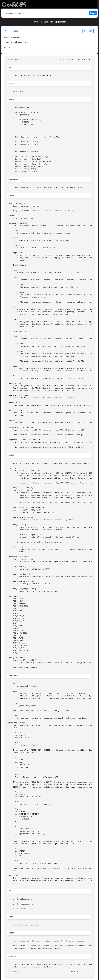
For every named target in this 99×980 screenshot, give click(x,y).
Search (93, 13)
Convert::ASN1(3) (14, 59)
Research (88, 31)
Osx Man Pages (12, 31)
